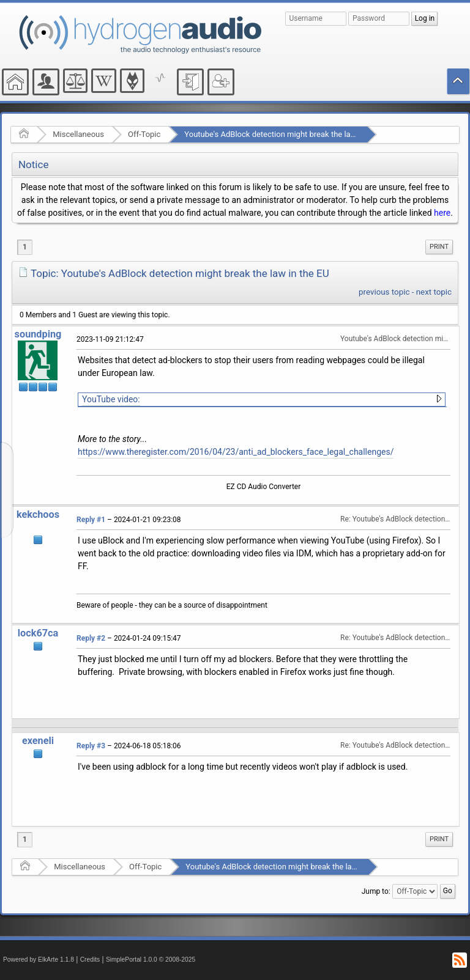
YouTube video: (111, 399)
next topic (434, 292)
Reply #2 (91, 638)
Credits (90, 960)
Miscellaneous (78, 134)
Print (439, 247)
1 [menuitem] (25, 247)
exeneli (38, 741)
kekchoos (38, 514)
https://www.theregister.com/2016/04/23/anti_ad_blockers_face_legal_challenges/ (236, 452)
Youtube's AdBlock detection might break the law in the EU (287, 134)
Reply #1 (91, 520)
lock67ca (38, 633)
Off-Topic (144, 134)
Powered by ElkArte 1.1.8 (39, 960)
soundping (38, 334)
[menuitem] (439, 247)
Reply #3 (91, 746)
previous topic (384, 292)
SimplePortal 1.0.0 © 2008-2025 (151, 960)
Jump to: (376, 891)
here (442, 213)
